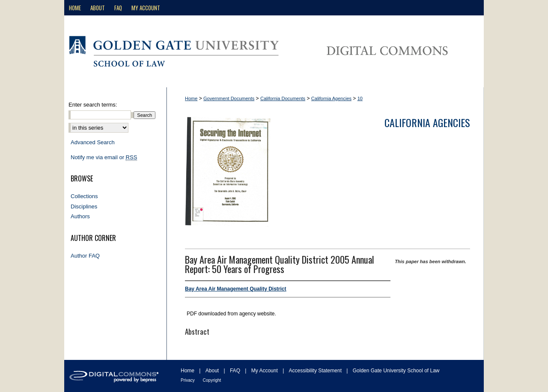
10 (360, 98)
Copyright (212, 380)
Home (191, 98)
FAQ (236, 371)
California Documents (283, 98)
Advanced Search (93, 142)
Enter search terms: (93, 105)
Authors (80, 216)
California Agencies (331, 98)
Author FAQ (85, 256)
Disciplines (84, 206)
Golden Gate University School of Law (396, 371)
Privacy (188, 380)
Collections (84, 196)
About (213, 371)
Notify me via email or (104, 157)
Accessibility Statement (316, 371)
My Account (265, 371)
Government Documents (229, 98)
